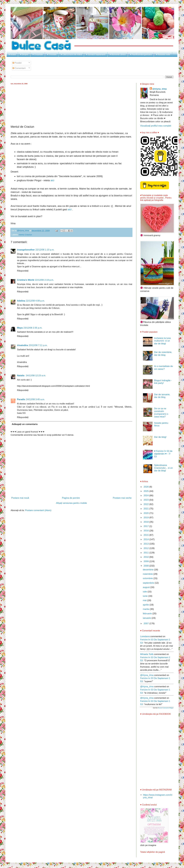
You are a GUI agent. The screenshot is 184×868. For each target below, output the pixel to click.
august (147, 587)
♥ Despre (24, 54)
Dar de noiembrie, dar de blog (163, 354)
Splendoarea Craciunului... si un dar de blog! (163, 468)
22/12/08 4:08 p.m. (35, 301)
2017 (146, 526)
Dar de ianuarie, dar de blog (162, 396)
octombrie (148, 578)
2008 (146, 566)
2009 (146, 561)
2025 (146, 491)
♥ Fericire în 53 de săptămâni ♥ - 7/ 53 (163, 454)
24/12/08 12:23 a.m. (36, 376)
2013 (146, 544)
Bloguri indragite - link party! (163, 382)
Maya (20, 328)
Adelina (21, 301)
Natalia (21, 376)
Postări (17, 63)
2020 (146, 513)
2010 (146, 557)
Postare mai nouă (20, 498)
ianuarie (147, 618)
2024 (146, 496)
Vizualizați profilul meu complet (156, 126)
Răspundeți (23, 271)
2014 (146, 539)
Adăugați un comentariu (25, 424)
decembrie (148, 570)
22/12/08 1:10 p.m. (45, 250)
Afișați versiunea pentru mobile (71, 503)
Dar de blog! (160, 437)
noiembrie (148, 574)
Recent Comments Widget (166, 708)
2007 (146, 623)
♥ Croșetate (38, 54)
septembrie (149, 583)
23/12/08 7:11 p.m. (38, 345)
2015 (146, 535)
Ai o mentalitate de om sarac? (163, 368)
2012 (146, 548)
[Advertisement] (71, 104)
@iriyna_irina (159, 89)
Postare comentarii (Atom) (38, 510)
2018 (146, 522)
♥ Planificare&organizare (141, 54)
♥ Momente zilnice (118, 54)
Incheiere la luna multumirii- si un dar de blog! (162, 341)
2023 (146, 500)
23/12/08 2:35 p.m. (33, 328)
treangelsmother (26, 250)
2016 (146, 531)
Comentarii (19, 68)
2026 (146, 487)
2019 (146, 518)
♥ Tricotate (52, 54)
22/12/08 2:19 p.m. (44, 280)
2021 (146, 509)
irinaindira (22, 345)
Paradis (21, 399)
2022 (146, 504)
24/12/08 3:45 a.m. (35, 399)
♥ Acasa (12, 54)
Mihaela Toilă (147, 654)
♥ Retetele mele (163, 54)
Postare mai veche (122, 498)
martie (146, 609)
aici (52, 180)
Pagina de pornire (71, 498)
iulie (145, 592)
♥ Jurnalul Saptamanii (96, 54)
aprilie (146, 605)
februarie (148, 614)
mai (145, 600)
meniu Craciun (25, 235)
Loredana (145, 636)
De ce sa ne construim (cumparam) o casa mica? (161, 413)
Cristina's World (26, 280)
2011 (146, 553)
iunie (146, 596)
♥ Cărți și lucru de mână (71, 54)
